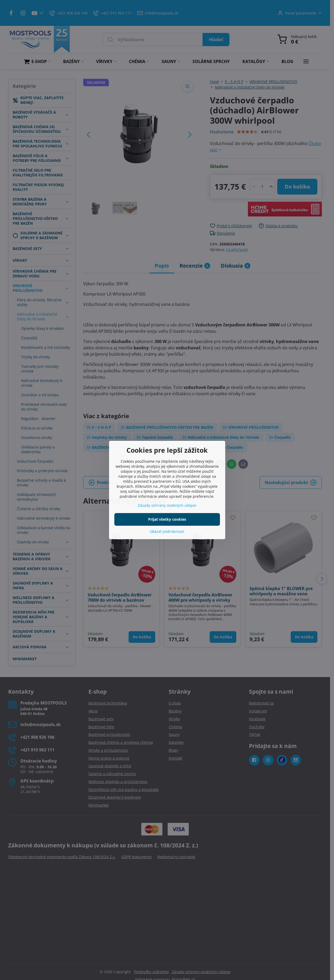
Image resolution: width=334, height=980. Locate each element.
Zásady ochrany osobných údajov (167, 505)
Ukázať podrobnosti (167, 531)
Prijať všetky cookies (167, 519)
